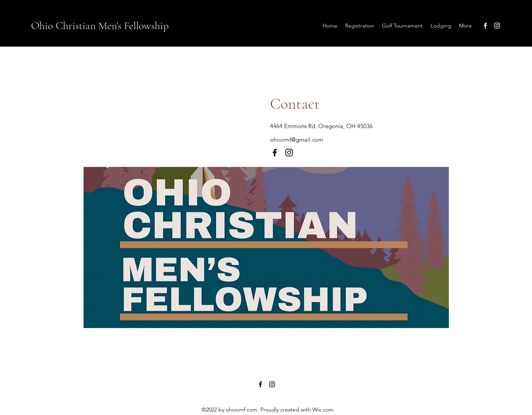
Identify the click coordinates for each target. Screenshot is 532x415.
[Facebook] (485, 26)
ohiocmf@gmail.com (297, 140)
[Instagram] (497, 26)
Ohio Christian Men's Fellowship (100, 26)
